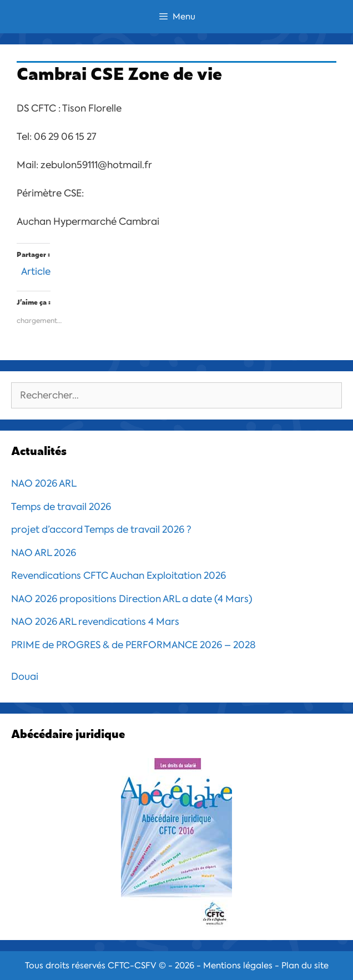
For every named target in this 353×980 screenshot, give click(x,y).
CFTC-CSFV (132, 966)
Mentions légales (238, 966)
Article (36, 270)
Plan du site (305, 966)
